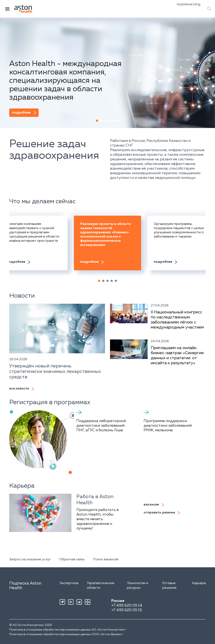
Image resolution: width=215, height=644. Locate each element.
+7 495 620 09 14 (127, 606)
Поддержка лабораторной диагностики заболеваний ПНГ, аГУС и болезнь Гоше (101, 426)
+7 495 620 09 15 (127, 610)
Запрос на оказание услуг (30, 560)
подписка (184, 4)
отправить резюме (159, 513)
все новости (19, 389)
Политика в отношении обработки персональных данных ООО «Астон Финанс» (66, 634)
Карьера (199, 583)
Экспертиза (69, 583)
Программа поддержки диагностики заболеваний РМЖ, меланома (168, 426)
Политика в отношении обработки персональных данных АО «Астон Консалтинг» (68, 630)
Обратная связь (72, 560)
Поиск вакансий (106, 560)
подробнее (21, 113)
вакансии (151, 505)
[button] (97, 121)
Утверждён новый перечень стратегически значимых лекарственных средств (55, 372)
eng (197, 4)
